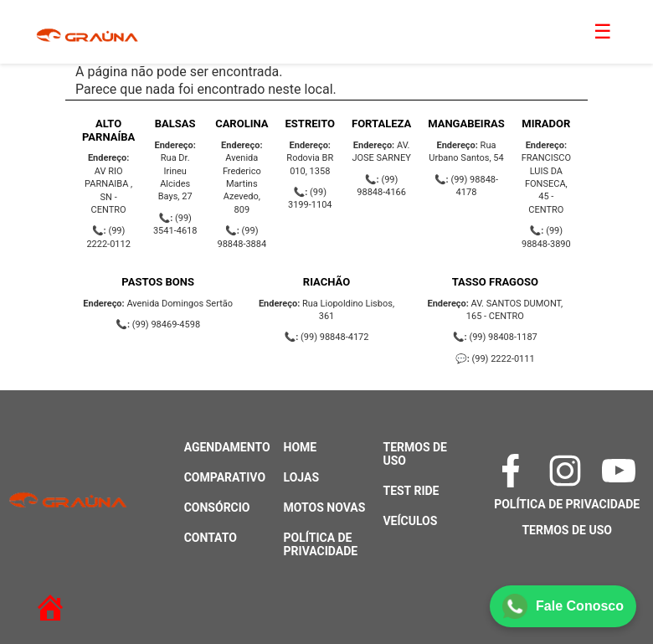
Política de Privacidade (321, 544)
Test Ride (411, 491)
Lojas (301, 477)
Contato (211, 538)
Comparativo (225, 477)
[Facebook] (513, 471)
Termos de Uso (566, 530)
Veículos (410, 521)
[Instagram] (567, 471)
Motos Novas (325, 507)
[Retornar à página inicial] (42, 600)
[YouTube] (621, 471)
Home (301, 447)
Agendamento (227, 447)
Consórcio (217, 507)
